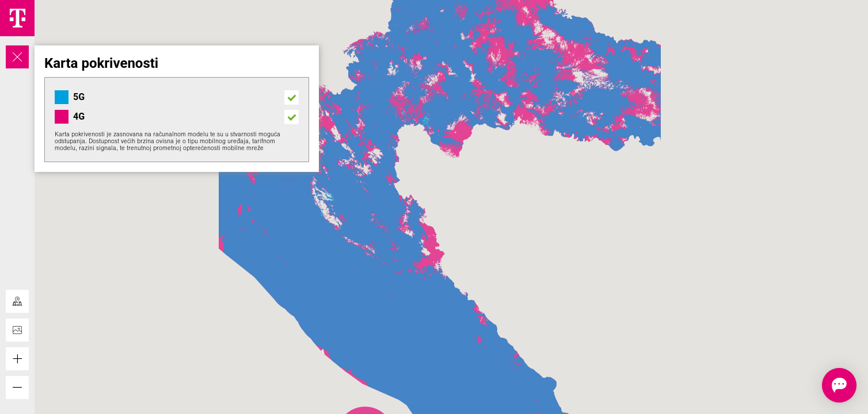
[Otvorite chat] (821, 385)
